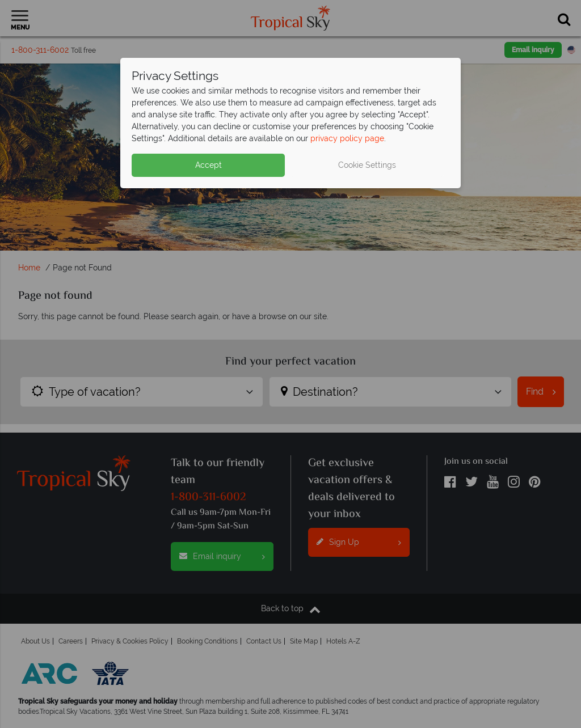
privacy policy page (347, 138)
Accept (209, 165)
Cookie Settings (367, 165)
